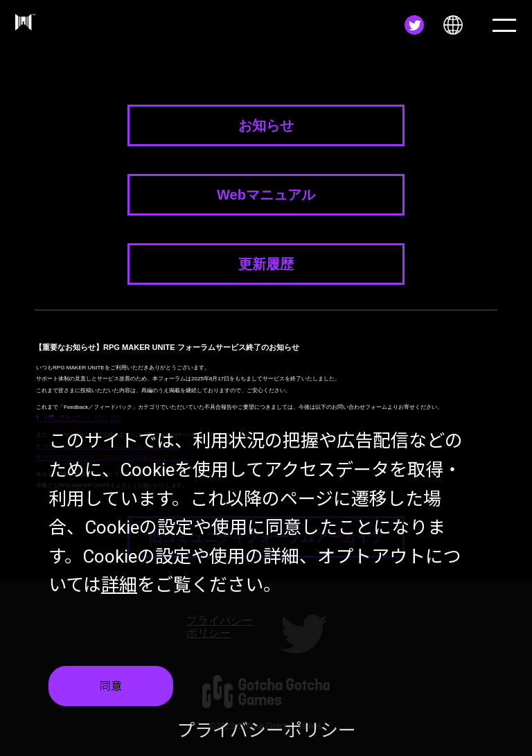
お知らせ (266, 125)
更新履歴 (266, 264)
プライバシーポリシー (266, 733)
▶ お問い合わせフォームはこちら (78, 418)
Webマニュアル (266, 195)
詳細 (119, 588)
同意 (111, 688)
